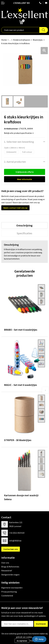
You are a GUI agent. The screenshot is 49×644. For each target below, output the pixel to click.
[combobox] (20, 30)
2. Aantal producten (15, 162)
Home (4, 40)
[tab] (24, 225)
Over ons (5, 563)
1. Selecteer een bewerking (19, 142)
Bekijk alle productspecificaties (19, 133)
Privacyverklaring (9, 592)
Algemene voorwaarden (12, 588)
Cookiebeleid (7, 596)
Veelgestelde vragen (10, 575)
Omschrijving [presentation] (24, 225)
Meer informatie (24, 179)
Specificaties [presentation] (24, 233)
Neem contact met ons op (15, 208)
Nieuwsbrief (7, 571)
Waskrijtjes (38, 40)
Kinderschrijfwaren (22, 40)
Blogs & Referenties (10, 567)
